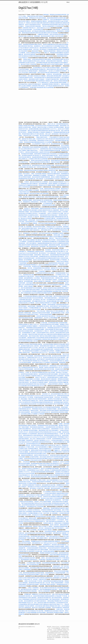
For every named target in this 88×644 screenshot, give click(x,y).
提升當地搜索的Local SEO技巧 (53, 179)
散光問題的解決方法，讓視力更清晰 (29, 475)
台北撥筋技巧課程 (40, 197)
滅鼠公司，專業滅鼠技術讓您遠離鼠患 (54, 53)
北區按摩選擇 (48, 531)
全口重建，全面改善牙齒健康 (38, 333)
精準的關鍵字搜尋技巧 (60, 46)
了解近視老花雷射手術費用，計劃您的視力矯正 (44, 227)
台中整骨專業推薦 (25, 187)
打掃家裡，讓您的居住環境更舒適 (33, 182)
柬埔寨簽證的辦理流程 (28, 367)
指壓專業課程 (36, 442)
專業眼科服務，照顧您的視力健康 (33, 313)
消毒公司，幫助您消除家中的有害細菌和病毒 (55, 331)
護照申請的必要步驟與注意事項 (43, 33)
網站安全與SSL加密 (23, 555)
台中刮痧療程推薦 (59, 26)
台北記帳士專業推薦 (63, 268)
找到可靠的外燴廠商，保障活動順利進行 (52, 533)
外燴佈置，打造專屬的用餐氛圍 (60, 280)
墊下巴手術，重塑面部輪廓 (30, 480)
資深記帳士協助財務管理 (42, 316)
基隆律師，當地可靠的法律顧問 (40, 223)
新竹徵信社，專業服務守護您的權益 (30, 132)
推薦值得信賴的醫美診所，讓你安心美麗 (31, 455)
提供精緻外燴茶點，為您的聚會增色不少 (34, 331)
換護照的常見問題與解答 (60, 344)
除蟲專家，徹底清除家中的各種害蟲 (60, 531)
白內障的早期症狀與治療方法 (26, 348)
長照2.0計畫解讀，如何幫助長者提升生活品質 (31, 452)
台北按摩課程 (57, 228)
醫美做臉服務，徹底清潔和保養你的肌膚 (36, 369)
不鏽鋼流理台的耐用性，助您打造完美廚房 (48, 34)
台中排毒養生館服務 (32, 483)
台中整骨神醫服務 (53, 318)
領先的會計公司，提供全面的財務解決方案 (53, 394)
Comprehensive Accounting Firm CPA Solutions (35, 437)
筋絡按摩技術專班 (50, 359)
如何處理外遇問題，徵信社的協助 (38, 457)
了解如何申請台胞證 (42, 127)
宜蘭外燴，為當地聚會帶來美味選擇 (51, 21)
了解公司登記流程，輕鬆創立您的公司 (46, 311)
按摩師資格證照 (35, 245)
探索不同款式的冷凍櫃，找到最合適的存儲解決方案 (53, 568)
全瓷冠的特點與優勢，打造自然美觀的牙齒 (33, 30)
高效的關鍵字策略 (57, 291)
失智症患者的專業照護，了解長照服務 (41, 298)
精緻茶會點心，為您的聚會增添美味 (60, 298)
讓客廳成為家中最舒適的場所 (48, 131)
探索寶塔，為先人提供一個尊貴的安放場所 (35, 439)
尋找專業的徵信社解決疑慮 (58, 503)
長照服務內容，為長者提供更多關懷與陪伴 (52, 361)
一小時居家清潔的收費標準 (57, 440)
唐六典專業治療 (55, 447)
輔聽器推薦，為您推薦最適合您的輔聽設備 (46, 242)
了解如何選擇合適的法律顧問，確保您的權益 (55, 197)
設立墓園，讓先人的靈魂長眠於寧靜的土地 (58, 326)
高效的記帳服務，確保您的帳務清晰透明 (48, 18)
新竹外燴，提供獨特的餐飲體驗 (31, 129)
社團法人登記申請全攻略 (57, 36)
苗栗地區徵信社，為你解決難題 (29, 87)
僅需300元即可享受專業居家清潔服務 (57, 290)
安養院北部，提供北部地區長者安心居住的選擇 (30, 533)
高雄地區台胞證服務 (47, 465)
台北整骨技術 (44, 339)
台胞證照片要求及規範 (44, 152)
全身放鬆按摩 (47, 150)
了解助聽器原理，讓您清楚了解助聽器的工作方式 (38, 440)
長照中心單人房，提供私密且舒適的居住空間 (45, 358)
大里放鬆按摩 (28, 285)
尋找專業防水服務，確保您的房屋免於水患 (56, 165)
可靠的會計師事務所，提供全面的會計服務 (35, 606)
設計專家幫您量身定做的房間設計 (53, 78)
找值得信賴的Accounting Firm (34, 396)
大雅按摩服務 (65, 535)
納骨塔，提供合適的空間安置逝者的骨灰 (58, 230)
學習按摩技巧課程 (57, 25)
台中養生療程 (63, 169)
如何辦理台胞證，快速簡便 (30, 127)
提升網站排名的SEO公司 (26, 442)
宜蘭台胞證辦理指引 (40, 81)
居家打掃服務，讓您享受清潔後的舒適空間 (56, 296)
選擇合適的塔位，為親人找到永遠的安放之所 (49, 536)
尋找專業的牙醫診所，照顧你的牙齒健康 (50, 162)
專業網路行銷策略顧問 (38, 291)
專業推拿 (41, 16)
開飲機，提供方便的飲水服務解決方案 (28, 240)
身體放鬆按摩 (42, 442)
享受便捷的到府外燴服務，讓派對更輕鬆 (43, 56)
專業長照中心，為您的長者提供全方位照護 (29, 495)
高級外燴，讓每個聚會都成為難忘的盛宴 (44, 217)
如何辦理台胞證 (62, 18)
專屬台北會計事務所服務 (42, 194)
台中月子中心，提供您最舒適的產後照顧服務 (34, 472)
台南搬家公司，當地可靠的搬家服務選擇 (52, 20)
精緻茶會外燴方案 (50, 500)
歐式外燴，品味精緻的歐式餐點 (47, 528)
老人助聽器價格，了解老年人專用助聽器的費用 (55, 281)
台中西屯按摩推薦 (40, 338)
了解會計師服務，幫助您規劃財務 (29, 427)
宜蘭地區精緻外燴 (59, 217)
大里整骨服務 (50, 202)
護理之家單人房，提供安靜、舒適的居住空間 (40, 497)
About (68, 2)
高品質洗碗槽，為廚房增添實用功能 (60, 553)
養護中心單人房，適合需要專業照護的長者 (58, 124)
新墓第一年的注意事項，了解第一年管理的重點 (30, 174)
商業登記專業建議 (50, 606)
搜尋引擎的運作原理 (50, 139)
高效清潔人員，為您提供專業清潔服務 (44, 155)
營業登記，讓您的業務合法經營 (31, 79)
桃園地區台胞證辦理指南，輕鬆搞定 (52, 51)
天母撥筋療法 (42, 271)
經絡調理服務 (60, 56)
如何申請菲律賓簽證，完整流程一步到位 (33, 502)
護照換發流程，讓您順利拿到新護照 (60, 276)
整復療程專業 (64, 160)
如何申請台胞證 (65, 51)
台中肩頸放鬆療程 (61, 242)
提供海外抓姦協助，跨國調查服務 (55, 517)
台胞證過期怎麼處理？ (51, 520)
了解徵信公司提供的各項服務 (33, 23)
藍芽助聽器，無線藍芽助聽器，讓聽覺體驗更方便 (33, 306)
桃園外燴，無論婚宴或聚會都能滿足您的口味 (38, 157)
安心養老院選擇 (30, 551)
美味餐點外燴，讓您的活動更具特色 (48, 69)
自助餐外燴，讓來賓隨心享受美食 (59, 208)
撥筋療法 (50, 530)
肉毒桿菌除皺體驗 (48, 291)
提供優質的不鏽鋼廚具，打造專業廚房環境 (37, 326)
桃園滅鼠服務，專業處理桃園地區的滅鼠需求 (54, 508)
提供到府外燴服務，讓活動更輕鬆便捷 (29, 69)
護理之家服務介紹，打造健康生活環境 (28, 159)
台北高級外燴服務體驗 (31, 613)
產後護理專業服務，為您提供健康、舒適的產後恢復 (31, 220)
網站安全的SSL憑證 (46, 396)
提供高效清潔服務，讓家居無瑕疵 (47, 245)
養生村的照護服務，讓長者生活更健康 (42, 288)
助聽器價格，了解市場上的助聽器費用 (45, 26)
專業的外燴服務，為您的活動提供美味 (33, 362)
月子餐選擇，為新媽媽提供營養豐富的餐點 (57, 526)
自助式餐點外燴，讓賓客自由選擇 (30, 450)
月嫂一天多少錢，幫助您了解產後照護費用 (49, 308)
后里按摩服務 (29, 512)
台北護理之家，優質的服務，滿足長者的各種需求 (39, 36)
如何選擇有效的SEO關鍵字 (47, 237)
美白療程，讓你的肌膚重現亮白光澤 (29, 222)
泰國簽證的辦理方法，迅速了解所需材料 (45, 521)
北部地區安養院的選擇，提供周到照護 (28, 536)
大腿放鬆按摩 (66, 608)
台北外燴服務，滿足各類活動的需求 (41, 136)
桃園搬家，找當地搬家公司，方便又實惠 (52, 175)
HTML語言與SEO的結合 (29, 521)
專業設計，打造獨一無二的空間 (28, 372)
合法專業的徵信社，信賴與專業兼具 (50, 429)
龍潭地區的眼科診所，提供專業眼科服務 (53, 402)
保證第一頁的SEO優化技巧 (40, 228)
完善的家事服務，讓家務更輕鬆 (36, 141)
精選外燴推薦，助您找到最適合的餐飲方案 (55, 59)
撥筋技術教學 (35, 51)
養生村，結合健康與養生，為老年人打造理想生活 (46, 213)
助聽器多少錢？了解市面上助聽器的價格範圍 (57, 81)
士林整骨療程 (25, 28)
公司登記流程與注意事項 (36, 460)
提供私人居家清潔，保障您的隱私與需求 (46, 61)
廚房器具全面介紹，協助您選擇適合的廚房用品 (41, 48)
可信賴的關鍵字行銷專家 (57, 233)
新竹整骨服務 (54, 33)
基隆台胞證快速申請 (45, 23)
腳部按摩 (33, 54)
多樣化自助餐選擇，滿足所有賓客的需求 (31, 412)
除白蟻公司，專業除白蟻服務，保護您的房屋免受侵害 (38, 208)
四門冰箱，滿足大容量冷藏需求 (44, 280)
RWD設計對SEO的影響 (60, 571)
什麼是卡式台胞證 (42, 526)
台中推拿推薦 (26, 258)
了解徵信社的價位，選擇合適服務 (38, 411)
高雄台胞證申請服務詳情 (54, 63)
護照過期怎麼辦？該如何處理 (61, 76)
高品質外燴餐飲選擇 (58, 237)
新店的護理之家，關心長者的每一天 (36, 179)
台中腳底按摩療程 (47, 452)
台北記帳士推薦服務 (26, 86)
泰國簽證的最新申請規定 (54, 258)
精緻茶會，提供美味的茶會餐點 (52, 260)
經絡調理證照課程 (53, 263)
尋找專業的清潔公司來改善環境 (49, 154)
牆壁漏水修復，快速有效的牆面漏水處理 (33, 349)
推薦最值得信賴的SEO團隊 (49, 205)
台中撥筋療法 (42, 132)
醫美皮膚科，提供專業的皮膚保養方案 (38, 258)
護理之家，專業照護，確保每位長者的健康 (44, 367)
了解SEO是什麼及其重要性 (45, 336)
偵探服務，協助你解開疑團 (25, 278)
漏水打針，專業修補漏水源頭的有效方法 (59, 157)
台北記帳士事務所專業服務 (31, 344)
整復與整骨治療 (25, 223)
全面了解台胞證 (59, 252)
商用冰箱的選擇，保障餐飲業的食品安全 (40, 256)
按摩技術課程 (42, 31)
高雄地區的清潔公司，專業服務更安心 (55, 31)
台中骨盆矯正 (50, 127)
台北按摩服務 (43, 351)
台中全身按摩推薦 (37, 339)
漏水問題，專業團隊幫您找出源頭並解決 (49, 611)
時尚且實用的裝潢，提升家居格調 (55, 603)
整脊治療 (50, 339)
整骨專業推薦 (50, 434)
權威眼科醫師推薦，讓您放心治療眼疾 (50, 177)
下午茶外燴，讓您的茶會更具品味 (45, 581)
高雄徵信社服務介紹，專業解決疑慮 (52, 523)
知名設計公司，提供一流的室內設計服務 (36, 603)
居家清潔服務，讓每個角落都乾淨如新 (50, 147)
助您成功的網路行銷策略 (45, 450)
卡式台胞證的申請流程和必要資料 (45, 404)
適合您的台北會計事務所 (47, 498)
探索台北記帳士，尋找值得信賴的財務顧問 (41, 314)
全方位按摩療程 (48, 142)
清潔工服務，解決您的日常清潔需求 (60, 172)
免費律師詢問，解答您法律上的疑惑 (33, 608)
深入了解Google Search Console (49, 543)
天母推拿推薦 (33, 64)
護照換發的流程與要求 (41, 517)
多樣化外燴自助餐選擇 (59, 348)
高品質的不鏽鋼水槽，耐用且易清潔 (27, 194)
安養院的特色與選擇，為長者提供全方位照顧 (32, 515)
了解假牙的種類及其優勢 (27, 228)
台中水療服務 (53, 303)
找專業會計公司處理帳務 (47, 49)
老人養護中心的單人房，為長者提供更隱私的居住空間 (41, 324)
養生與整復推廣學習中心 (54, 73)
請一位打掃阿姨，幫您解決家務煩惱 (41, 278)
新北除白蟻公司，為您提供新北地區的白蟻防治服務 (54, 455)
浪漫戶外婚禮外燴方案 (59, 404)
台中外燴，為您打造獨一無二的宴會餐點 (43, 348)
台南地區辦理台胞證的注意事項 (48, 487)
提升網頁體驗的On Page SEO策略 (41, 68)
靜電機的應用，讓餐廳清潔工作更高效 (34, 594)
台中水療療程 (57, 71)
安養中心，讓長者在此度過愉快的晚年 (29, 152)
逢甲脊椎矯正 (33, 488)
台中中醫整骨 (50, 228)
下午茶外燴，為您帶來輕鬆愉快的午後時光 (56, 439)
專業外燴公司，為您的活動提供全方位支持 (39, 28)
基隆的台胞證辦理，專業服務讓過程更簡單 (38, 425)
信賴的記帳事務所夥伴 (44, 129)
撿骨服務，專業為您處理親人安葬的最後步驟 (53, 305)
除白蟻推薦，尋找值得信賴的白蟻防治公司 (56, 250)
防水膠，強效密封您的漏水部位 (47, 189)
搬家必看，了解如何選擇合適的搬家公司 (59, 238)
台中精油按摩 (60, 366)
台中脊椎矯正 (59, 275)
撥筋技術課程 (65, 336)
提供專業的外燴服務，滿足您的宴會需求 (31, 177)
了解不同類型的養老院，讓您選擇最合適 (56, 247)
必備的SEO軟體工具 (39, 407)
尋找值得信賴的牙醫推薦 (53, 411)
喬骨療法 (51, 84)
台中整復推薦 (41, 414)
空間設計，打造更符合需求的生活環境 (52, 212)
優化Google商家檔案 (49, 87)
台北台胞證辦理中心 (37, 144)
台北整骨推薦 (39, 273)
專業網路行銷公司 (37, 361)
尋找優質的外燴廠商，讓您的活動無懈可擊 (33, 200)
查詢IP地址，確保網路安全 (34, 46)
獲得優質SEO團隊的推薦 (57, 497)
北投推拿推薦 (39, 505)
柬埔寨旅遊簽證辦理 (57, 470)
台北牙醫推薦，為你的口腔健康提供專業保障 (30, 53)
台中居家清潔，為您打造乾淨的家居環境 (41, 233)
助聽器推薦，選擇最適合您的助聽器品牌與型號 (55, 15)
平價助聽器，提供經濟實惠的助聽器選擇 (46, 563)
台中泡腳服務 (34, 414)
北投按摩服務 (60, 54)
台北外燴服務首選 (61, 154)
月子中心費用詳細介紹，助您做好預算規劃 (48, 83)
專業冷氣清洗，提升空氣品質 (31, 31)
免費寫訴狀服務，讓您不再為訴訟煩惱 (38, 73)
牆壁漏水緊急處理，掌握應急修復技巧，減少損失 (41, 71)
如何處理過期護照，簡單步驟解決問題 (31, 301)
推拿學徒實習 (54, 256)
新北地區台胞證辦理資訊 (58, 288)
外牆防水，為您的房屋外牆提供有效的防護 (54, 538)
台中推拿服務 (55, 149)
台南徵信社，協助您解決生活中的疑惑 (30, 487)
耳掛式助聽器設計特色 (33, 611)
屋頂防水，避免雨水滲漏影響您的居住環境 (48, 44)
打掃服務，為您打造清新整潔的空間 (33, 212)
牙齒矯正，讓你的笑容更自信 (51, 382)
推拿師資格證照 (29, 384)
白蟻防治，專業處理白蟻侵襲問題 (34, 21)
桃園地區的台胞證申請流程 (39, 296)
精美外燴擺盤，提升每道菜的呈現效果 (37, 126)
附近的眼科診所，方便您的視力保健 (59, 265)
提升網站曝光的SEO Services (37, 386)
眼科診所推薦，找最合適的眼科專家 (49, 477)
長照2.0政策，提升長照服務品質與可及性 (30, 550)
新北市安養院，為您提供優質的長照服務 (59, 240)
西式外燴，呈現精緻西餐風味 (35, 268)
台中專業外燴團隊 (28, 190)
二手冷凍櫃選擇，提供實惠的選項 (27, 242)
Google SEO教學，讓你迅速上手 (26, 217)
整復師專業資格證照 (61, 139)
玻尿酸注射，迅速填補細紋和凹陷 (28, 507)
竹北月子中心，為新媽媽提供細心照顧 (42, 149)
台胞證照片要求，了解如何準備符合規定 (32, 353)
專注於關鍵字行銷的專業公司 (56, 512)
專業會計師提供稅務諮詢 (37, 160)
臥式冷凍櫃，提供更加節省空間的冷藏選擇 (56, 356)
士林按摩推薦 (42, 247)
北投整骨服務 (56, 578)
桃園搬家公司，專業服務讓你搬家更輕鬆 (56, 132)
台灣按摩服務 (64, 147)
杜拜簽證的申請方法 (55, 190)
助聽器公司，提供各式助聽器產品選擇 (59, 346)
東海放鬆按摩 (40, 87)
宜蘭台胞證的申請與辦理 (25, 245)
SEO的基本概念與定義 (54, 169)
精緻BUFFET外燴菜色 (58, 137)
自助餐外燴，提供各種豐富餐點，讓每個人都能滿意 (45, 184)
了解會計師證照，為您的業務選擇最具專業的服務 (53, 255)
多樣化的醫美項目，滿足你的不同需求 (31, 429)
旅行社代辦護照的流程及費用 (61, 243)
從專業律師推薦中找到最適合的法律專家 (30, 237)
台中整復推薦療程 (27, 570)
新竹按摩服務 (40, 170)
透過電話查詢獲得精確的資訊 (52, 338)
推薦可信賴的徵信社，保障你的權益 (39, 230)
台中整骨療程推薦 (28, 296)
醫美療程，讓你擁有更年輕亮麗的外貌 (33, 583)
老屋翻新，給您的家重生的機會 (32, 568)
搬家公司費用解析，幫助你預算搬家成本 (52, 608)
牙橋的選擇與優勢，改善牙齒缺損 (41, 512)
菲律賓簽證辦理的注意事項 (51, 220)
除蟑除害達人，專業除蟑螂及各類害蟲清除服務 (30, 328)
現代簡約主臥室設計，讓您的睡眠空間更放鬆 (36, 63)
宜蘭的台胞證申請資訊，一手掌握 (44, 137)
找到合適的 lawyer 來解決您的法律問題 (47, 334)
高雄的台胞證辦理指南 (35, 147)
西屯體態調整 (57, 475)
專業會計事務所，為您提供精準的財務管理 (34, 59)
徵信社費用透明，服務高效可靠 (50, 268)
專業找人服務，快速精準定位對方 (37, 139)
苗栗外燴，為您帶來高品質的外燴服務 (35, 445)
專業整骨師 (55, 285)
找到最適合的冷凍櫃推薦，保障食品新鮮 (43, 76)
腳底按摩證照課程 (58, 49)
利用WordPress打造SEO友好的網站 (32, 309)
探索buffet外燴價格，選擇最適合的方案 (28, 18)
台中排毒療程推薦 (48, 203)
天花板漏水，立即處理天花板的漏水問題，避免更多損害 (53, 79)
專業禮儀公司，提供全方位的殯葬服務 (40, 265)
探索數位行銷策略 (23, 126)
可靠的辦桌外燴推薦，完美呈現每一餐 (31, 49)
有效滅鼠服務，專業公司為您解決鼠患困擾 (30, 131)
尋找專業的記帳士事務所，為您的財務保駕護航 (54, 273)
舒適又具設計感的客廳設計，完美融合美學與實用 (46, 384)
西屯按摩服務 (38, 293)
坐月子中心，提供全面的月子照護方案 (47, 270)
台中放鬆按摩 (47, 218)
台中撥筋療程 (34, 376)
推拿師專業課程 (27, 591)
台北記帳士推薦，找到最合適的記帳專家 (44, 551)
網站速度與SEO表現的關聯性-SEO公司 (33, 2)
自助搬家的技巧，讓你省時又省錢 (51, 545)
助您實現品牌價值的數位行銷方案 (29, 341)
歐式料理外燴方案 (52, 588)
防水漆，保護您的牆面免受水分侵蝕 (27, 435)
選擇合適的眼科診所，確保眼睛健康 (47, 366)
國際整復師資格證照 (39, 142)
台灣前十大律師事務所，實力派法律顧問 (38, 588)
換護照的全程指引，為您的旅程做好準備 (42, 25)
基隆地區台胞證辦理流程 (56, 23)
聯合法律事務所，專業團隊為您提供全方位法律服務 (35, 541)
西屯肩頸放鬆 (27, 462)
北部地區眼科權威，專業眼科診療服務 (53, 200)
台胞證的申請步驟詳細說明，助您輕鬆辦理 (38, 84)
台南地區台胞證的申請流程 (44, 210)
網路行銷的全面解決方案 (46, 464)
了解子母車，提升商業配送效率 (48, 300)
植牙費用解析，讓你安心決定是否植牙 (35, 260)
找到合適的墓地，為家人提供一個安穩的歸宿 (47, 134)
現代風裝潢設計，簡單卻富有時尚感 (59, 215)
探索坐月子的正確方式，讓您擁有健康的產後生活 (47, 377)
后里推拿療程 (34, 270)
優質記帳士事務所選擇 (43, 240)
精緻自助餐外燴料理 (46, 64)
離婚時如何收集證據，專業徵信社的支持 (38, 185)
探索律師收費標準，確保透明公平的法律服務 (49, 399)
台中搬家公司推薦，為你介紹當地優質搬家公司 (37, 447)
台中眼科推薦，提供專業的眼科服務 (49, 323)
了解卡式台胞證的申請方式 (48, 46)
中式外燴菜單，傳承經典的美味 (31, 247)
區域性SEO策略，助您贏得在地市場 (32, 266)
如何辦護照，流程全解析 (27, 76)
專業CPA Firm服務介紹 (58, 339)
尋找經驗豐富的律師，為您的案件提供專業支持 (55, 349)
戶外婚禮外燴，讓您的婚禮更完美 (42, 485)
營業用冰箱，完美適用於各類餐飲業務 (55, 442)
